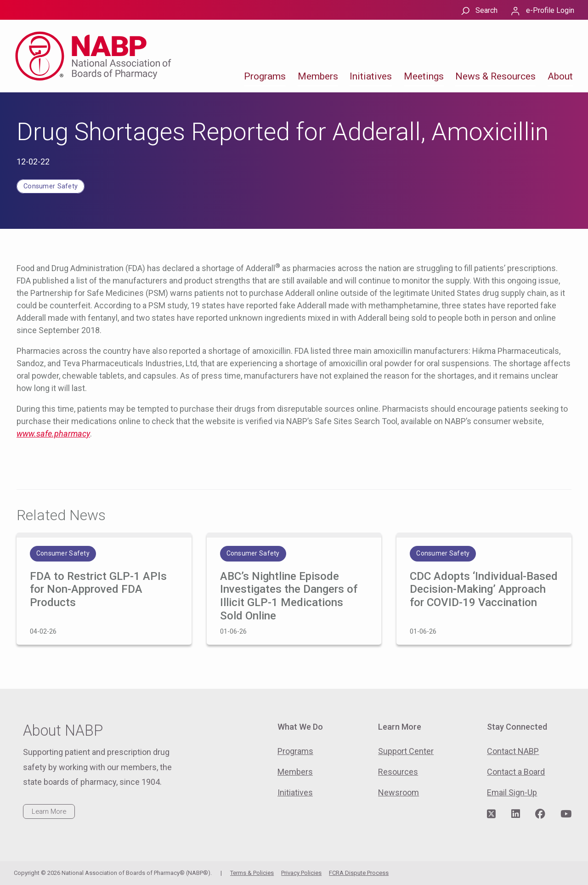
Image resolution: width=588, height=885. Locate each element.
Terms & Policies (252, 873)
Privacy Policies (301, 873)
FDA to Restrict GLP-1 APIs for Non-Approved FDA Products (98, 590)
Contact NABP (513, 751)
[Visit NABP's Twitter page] (491, 814)
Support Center (406, 751)
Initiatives (371, 76)
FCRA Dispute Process (359, 873)
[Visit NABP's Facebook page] (540, 814)
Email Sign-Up (512, 792)
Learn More (49, 811)
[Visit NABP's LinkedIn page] (516, 814)
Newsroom (399, 792)
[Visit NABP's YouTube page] (566, 814)
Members (318, 76)
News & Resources (495, 76)
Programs (265, 76)
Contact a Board (516, 772)
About (560, 76)
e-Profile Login (550, 10)
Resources (398, 772)
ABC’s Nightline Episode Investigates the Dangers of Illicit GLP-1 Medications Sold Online (289, 596)
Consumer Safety (51, 186)
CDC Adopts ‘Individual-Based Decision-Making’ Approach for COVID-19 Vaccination (484, 590)
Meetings (424, 76)
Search (486, 10)
